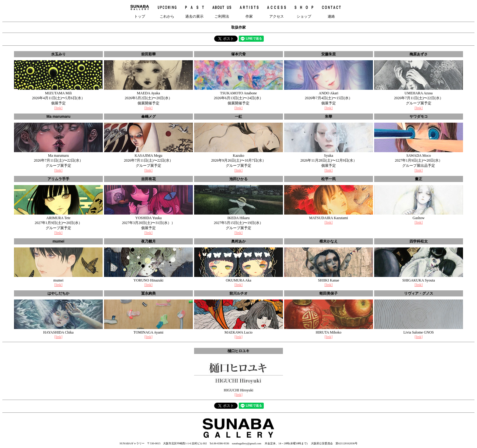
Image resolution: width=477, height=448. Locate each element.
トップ (140, 10)
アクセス (277, 10)
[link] (59, 108)
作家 (249, 10)
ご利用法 (222, 10)
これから (167, 10)
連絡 (331, 10)
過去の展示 (194, 10)
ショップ (304, 10)
